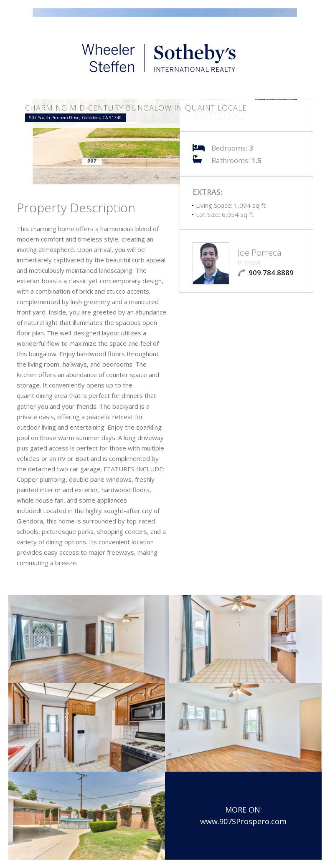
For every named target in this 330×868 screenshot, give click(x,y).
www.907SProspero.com (243, 821)
